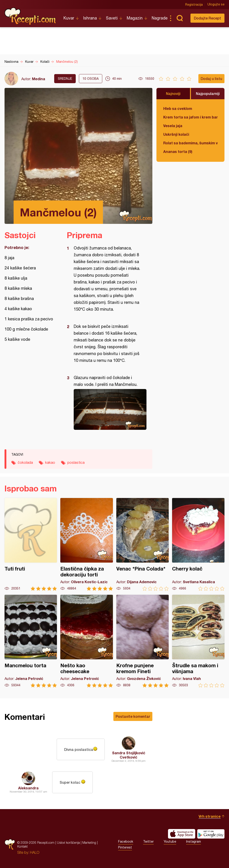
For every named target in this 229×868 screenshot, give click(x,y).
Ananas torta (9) (178, 151)
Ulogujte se (216, 5)
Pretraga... (180, 18)
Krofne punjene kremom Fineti (143, 641)
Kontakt (22, 846)
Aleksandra (28, 788)
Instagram (194, 841)
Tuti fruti (31, 544)
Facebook (126, 841)
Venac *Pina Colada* (143, 544)
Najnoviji (173, 93)
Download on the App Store (182, 834)
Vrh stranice (210, 816)
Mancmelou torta (31, 641)
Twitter (148, 841)
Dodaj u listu (211, 79)
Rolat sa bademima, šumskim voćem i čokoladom (190, 143)
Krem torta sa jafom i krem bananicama (190, 117)
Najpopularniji (208, 93)
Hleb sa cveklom (178, 108)
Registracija (194, 5)
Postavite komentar (133, 716)
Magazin (135, 18)
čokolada (25, 462)
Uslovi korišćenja (68, 843)
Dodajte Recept (207, 18)
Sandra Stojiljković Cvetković (129, 755)
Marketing (89, 843)
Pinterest (125, 847)
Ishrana (90, 18)
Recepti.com (31, 16)
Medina (39, 79)
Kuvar (69, 18)
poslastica (76, 462)
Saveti (112, 18)
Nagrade (160, 18)
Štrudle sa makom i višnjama (198, 641)
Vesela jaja (173, 126)
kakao (50, 462)
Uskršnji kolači (176, 134)
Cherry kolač (198, 544)
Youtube (170, 841)
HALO (35, 852)
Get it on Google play (211, 834)
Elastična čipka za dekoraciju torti (86, 544)
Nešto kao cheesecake (86, 641)
